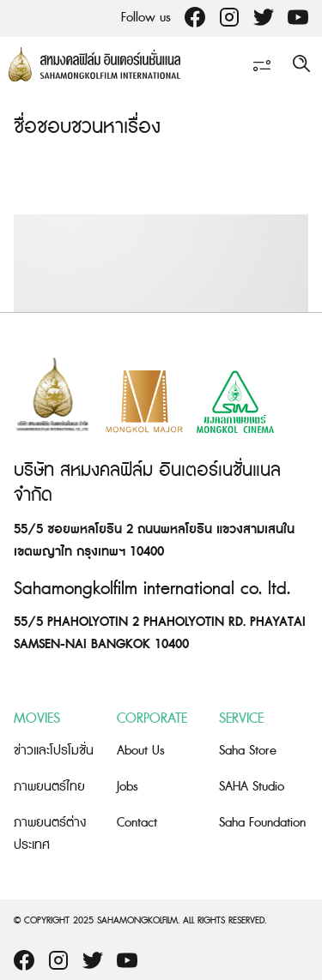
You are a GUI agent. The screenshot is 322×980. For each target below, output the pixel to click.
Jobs (128, 787)
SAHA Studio (252, 787)
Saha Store (248, 751)
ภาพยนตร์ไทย (49, 787)
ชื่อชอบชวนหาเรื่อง (87, 127)
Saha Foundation (262, 823)
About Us (141, 751)
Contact (137, 823)
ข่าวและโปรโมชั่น (54, 751)
